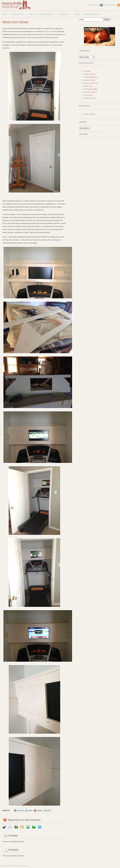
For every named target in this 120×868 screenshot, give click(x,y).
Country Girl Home (90, 74)
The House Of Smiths (90, 89)
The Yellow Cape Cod (91, 92)
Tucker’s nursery (49, 31)
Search (81, 19)
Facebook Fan (93, 5)
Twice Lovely (88, 95)
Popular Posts (18, 14)
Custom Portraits (46, 14)
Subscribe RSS (110, 5)
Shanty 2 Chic (88, 86)
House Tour (64, 14)
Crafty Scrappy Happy (91, 77)
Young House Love (90, 98)
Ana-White (87, 71)
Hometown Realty (92, 14)
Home (5, 14)
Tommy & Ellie (16, 5)
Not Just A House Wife (91, 83)
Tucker (76, 14)
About (31, 14)
